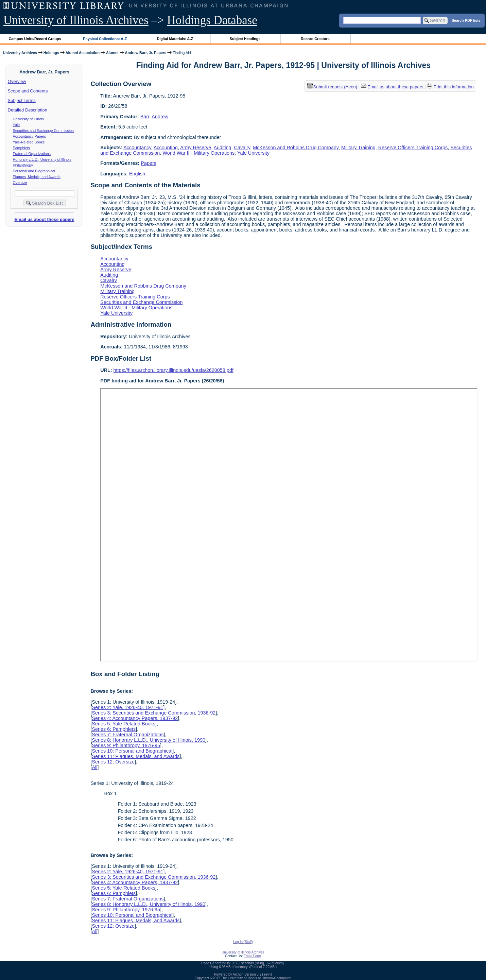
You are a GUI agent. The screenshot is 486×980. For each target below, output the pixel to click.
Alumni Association (83, 53)
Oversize (20, 183)
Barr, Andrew (154, 117)
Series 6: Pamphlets (114, 729)
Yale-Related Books (29, 142)
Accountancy (137, 148)
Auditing (223, 148)
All (94, 767)
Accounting (166, 148)
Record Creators (315, 39)
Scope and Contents (28, 91)
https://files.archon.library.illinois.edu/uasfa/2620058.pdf (173, 370)
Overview (17, 81)
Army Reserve (196, 148)
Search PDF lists (466, 20)
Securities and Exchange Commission (43, 131)
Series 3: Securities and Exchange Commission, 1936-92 (154, 713)
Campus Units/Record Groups (35, 39)
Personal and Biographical (34, 171)
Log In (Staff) (243, 942)
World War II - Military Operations (198, 153)
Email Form (252, 956)
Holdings (51, 53)
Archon (238, 974)
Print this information (450, 87)
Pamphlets (21, 148)
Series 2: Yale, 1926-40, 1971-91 (127, 707)
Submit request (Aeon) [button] (332, 87)
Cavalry (242, 148)
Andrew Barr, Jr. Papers (146, 53)
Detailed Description (28, 110)
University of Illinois (28, 119)
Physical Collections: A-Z (105, 39)
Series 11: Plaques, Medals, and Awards (136, 756)
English (137, 174)
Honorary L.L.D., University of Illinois (42, 159)
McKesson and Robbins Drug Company (296, 148)
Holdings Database (212, 20)
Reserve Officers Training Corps (413, 148)
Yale (16, 125)
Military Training (358, 148)
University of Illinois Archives (76, 20)
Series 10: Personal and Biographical (132, 751)
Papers (149, 163)
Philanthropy (23, 165)
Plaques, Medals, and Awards (37, 177)
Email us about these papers (44, 219)
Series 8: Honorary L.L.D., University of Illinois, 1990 (149, 740)
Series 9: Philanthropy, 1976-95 (126, 745)
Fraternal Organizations (32, 154)
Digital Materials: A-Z (175, 39)
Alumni (112, 53)
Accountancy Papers (30, 136)
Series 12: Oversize (113, 762)
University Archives (20, 53)
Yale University (253, 153)
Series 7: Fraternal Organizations (128, 735)
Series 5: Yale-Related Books (124, 724)
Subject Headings (245, 39)
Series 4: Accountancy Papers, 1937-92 (135, 718)
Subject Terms (22, 100)
